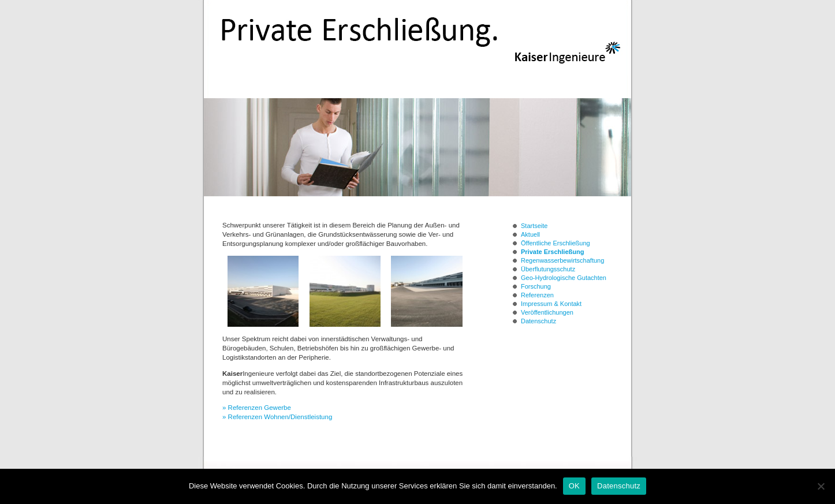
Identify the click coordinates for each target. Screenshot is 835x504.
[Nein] (821, 486)
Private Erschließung (552, 252)
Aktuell (530, 234)
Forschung (536, 286)
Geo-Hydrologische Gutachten (564, 278)
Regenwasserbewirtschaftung (562, 260)
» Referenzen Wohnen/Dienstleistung (277, 417)
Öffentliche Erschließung (556, 243)
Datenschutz (538, 321)
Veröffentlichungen (547, 312)
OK (574, 486)
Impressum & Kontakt (551, 304)
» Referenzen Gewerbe (257, 408)
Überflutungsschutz (548, 269)
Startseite (534, 226)
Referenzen (537, 295)
